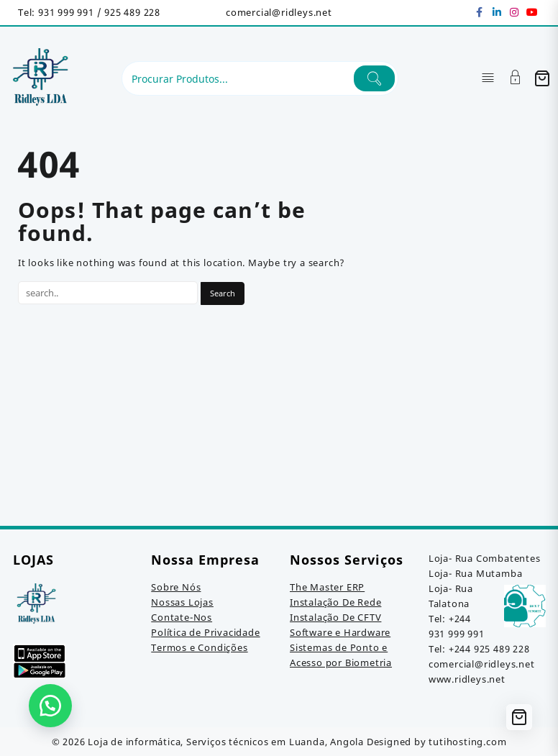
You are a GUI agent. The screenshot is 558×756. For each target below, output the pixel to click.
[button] (50, 706)
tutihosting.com (467, 742)
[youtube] (531, 12)
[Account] (516, 79)
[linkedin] (497, 12)
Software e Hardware (340, 632)
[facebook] (480, 12)
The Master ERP (327, 587)
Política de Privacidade (205, 632)
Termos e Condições (199, 647)
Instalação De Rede (335, 602)
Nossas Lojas (182, 602)
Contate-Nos (182, 617)
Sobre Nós (176, 587)
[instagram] (514, 12)
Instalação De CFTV (335, 617)
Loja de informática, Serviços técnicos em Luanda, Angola (226, 742)
